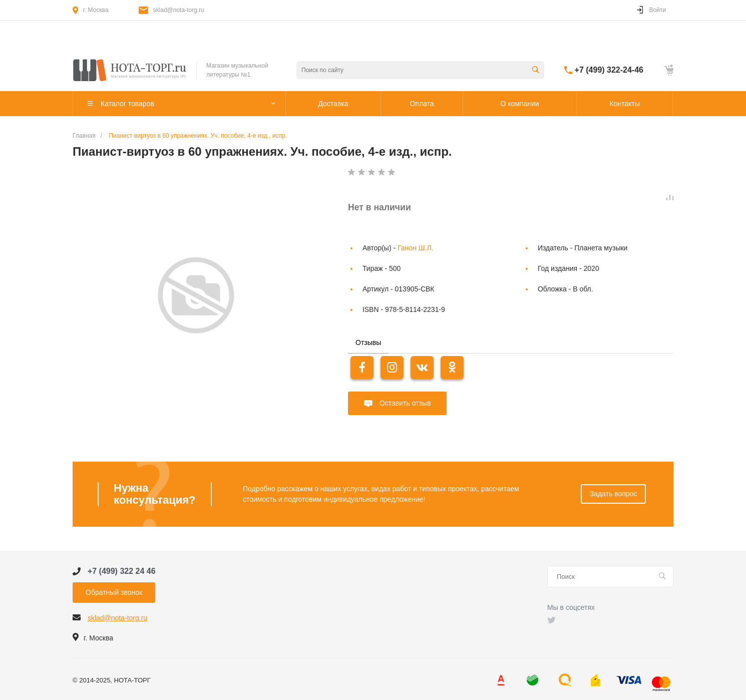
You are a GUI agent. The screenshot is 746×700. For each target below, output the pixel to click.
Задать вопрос (614, 494)
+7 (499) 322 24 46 (122, 571)
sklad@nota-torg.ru (179, 10)
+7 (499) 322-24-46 (609, 70)
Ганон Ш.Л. (416, 248)
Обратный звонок (114, 592)
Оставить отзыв (404, 403)
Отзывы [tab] (368, 342)
